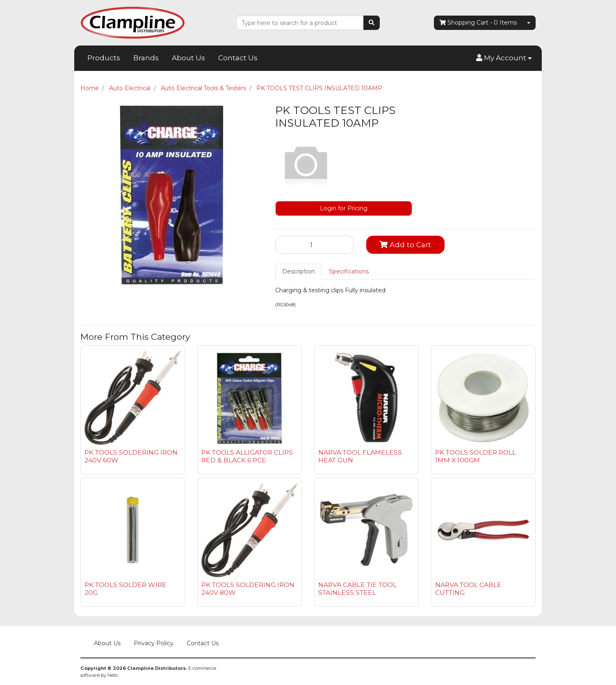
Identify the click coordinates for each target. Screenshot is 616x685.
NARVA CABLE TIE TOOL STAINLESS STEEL (357, 589)
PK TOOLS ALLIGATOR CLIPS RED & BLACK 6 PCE (247, 456)
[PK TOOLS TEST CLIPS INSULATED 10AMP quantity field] (315, 245)
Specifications (349, 271)
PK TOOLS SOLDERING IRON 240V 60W (131, 456)
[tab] (299, 272)
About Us (188, 58)
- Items (478, 23)
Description (299, 271)
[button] (504, 58)
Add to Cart (405, 245)
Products (104, 58)
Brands (146, 58)
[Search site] (372, 23)
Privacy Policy (154, 643)
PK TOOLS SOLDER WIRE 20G (125, 589)
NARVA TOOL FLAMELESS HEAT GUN (360, 456)
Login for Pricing (344, 208)
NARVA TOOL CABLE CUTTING (468, 589)
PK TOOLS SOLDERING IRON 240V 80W (248, 589)
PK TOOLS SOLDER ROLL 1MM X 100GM (476, 456)
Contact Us (238, 58)
